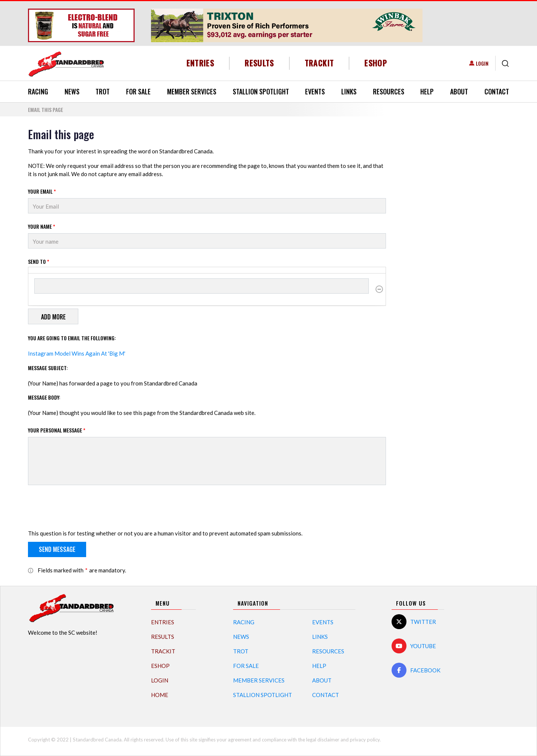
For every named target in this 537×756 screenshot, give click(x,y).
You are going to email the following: (72, 338)
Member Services (192, 91)
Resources (389, 91)
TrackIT (319, 63)
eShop (376, 63)
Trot (103, 91)
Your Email (42, 191)
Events (315, 91)
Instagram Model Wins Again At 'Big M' (77, 353)
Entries (200, 63)
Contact (497, 91)
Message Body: (44, 397)
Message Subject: (48, 368)
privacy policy (365, 740)
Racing (38, 91)
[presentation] (85, 509)
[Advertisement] (453, 240)
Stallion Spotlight (261, 91)
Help (427, 91)
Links (349, 91)
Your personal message (57, 430)
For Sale (138, 91)
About (459, 91)
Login (482, 63)
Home (160, 695)
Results (259, 63)
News (72, 91)
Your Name (42, 226)
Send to (39, 261)
